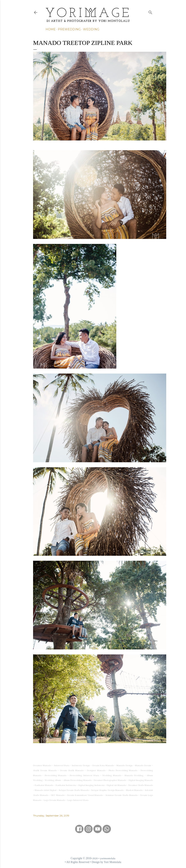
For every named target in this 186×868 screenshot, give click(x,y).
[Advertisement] (93, 845)
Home (51, 29)
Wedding (91, 29)
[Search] (150, 12)
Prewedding (69, 29)
